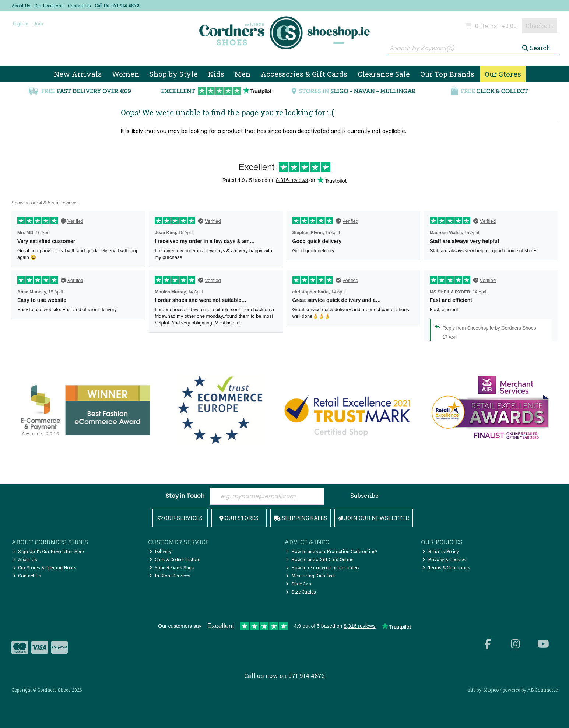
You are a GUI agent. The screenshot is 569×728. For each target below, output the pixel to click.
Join (38, 24)
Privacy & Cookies (444, 559)
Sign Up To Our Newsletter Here (48, 551)
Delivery (160, 551)
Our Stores (503, 74)
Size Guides (301, 592)
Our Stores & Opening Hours (45, 567)
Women (126, 74)
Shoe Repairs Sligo (172, 567)
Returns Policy (441, 551)
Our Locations (49, 6)
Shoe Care (299, 584)
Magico (491, 690)
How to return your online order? (323, 567)
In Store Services (170, 576)
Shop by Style (174, 74)
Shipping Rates (301, 518)
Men (243, 74)
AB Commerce (542, 690)
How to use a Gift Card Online (319, 559)
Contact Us (79, 6)
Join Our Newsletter (373, 518)
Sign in (21, 24)
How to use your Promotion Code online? (331, 551)
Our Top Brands (447, 74)
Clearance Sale (384, 74)
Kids (216, 74)
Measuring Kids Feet (310, 576)
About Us (21, 6)
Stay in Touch (185, 496)
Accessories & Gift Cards (304, 74)
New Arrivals (78, 74)
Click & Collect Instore (175, 559)
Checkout (540, 26)
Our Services (180, 518)
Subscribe (364, 495)
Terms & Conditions (446, 567)
